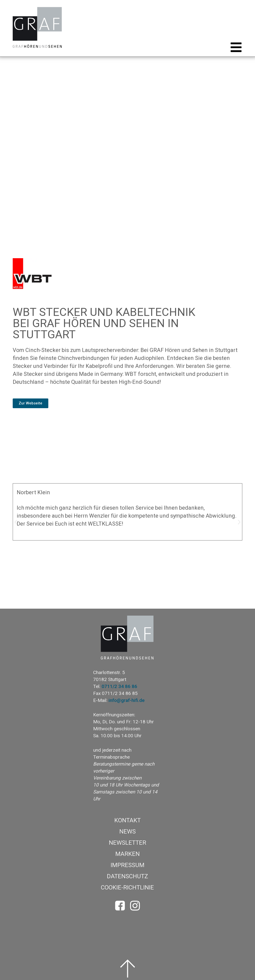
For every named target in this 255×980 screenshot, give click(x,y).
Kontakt (127, 820)
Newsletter (127, 843)
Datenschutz (127, 876)
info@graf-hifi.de (127, 700)
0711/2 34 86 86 (119, 686)
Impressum (127, 865)
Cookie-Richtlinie (127, 887)
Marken (127, 854)
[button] (234, 47)
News (127, 832)
